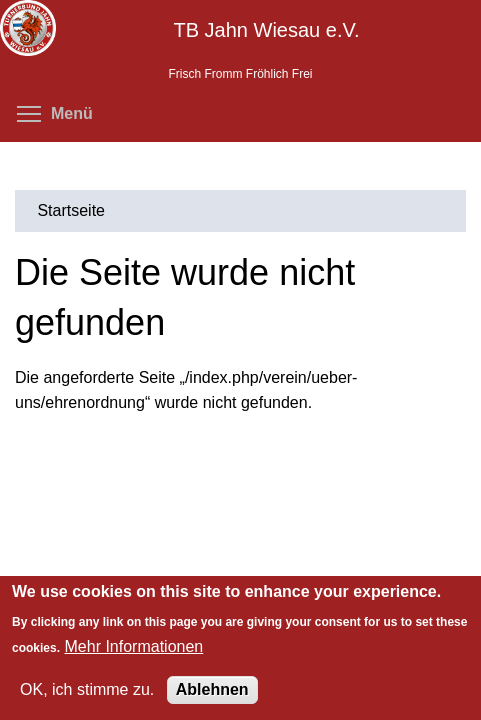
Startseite (71, 210)
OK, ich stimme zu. (87, 689)
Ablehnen (212, 689)
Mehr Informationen (134, 646)
